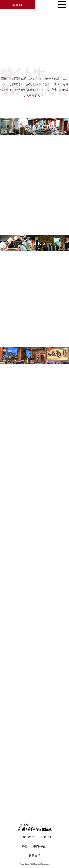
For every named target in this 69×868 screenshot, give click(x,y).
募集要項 (35, 855)
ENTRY (18, 5)
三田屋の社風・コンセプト (35, 837)
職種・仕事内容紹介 (35, 846)
